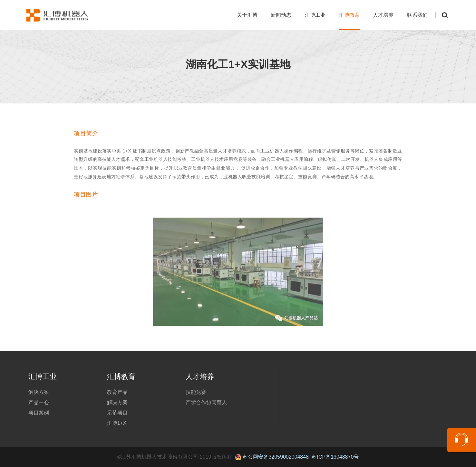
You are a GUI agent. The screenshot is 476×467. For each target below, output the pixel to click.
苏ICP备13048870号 (335, 457)
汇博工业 (315, 15)
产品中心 (39, 402)
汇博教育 (349, 15)
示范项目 (117, 413)
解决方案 (39, 392)
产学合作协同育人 (206, 402)
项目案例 (39, 413)
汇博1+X (117, 423)
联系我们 (417, 15)
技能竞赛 (196, 392)
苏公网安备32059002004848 (272, 457)
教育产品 (117, 392)
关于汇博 (247, 15)
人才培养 (383, 15)
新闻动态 (281, 15)
